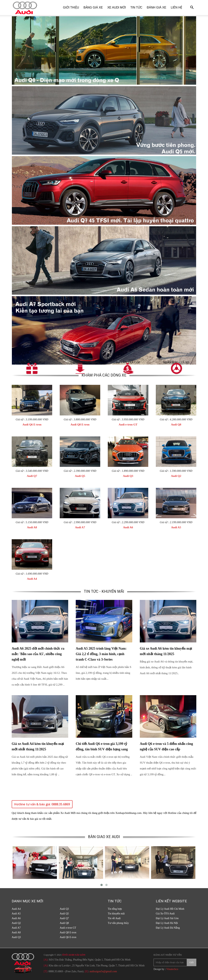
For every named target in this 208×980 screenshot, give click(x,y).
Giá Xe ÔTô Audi (165, 914)
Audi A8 (32, 527)
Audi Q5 (80, 476)
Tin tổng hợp (115, 909)
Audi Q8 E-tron (80, 425)
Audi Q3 (128, 476)
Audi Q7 (32, 476)
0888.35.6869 (56, 971)
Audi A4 (32, 579)
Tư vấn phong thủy (118, 923)
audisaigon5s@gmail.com (103, 971)
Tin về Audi (114, 918)
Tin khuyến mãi (116, 914)
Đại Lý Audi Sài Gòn (167, 918)
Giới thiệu (71, 7)
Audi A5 (176, 527)
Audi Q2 (176, 476)
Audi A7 (80, 527)
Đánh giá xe (156, 7)
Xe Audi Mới (117, 7)
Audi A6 (128, 527)
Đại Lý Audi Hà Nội (167, 923)
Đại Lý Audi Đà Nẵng (168, 928)
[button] (192, 8)
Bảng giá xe (93, 7)
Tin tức (136, 7)
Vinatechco (172, 969)
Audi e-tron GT (128, 425)
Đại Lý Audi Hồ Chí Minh (170, 909)
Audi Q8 (176, 425)
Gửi (192, 962)
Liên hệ (176, 7)
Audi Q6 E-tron (32, 425)
